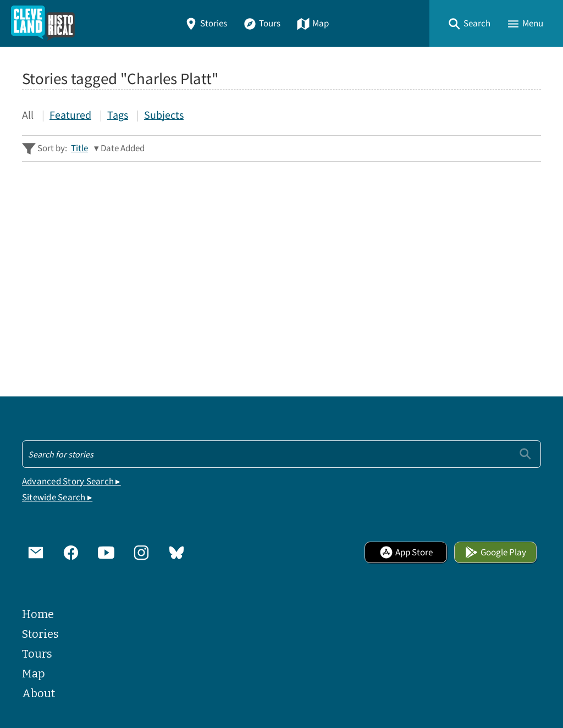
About (38, 693)
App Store (406, 552)
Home (38, 614)
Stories (206, 23)
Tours (262, 23)
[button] (469, 23)
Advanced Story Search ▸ (71, 481)
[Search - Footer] (281, 454)
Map (313, 23)
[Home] (43, 23)
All (28, 115)
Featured (70, 115)
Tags (118, 115)
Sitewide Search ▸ (57, 497)
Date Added (123, 148)
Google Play (495, 552)
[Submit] (525, 454)
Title (79, 148)
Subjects (164, 115)
